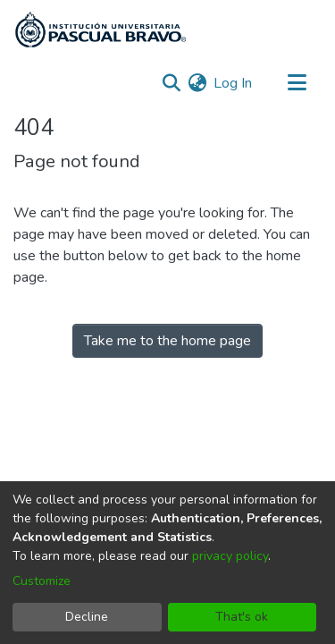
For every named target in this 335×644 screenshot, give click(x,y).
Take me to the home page (167, 341)
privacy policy (230, 556)
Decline (87, 617)
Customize (42, 581)
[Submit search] (171, 83)
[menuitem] (197, 83)
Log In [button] (234, 83)
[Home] (100, 30)
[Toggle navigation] (297, 83)
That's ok (242, 617)
